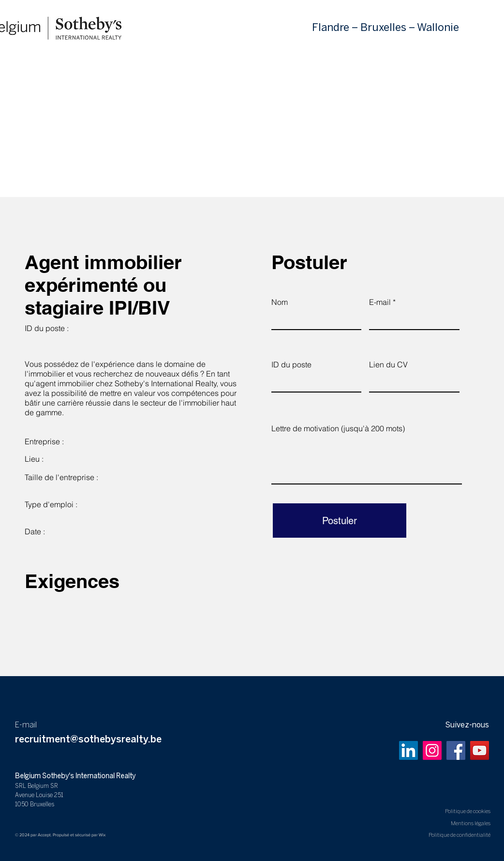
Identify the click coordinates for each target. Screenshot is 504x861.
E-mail (380, 302)
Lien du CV (388, 364)
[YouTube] (480, 750)
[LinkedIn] (408, 750)
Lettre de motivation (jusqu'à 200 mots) (338, 428)
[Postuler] (340, 521)
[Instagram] (432, 750)
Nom (280, 302)
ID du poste (291, 364)
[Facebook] (456, 750)
